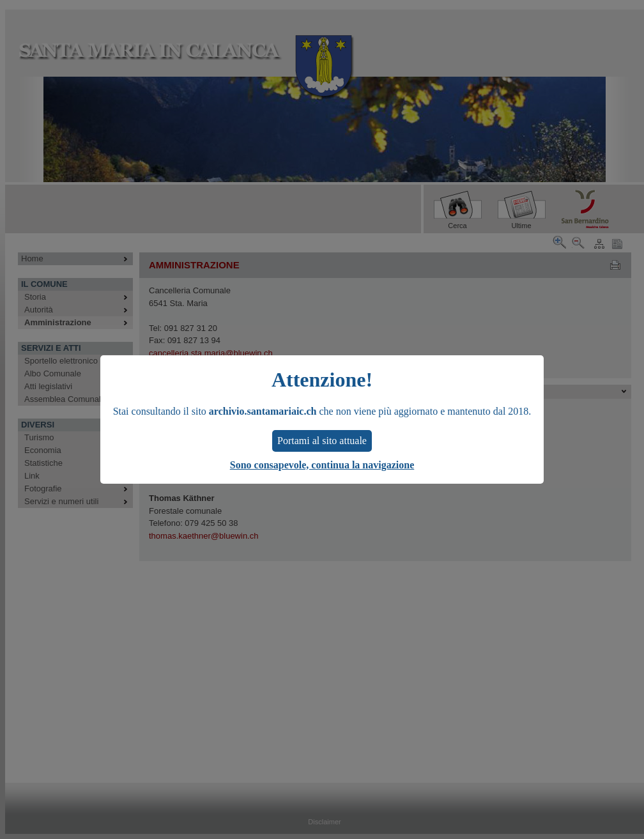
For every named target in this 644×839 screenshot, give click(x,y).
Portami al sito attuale (322, 441)
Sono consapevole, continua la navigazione (322, 465)
